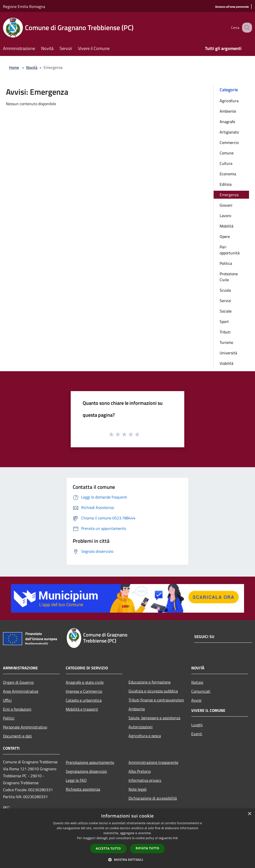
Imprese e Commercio (84, 691)
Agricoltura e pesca (145, 736)
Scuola (225, 290)
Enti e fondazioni (17, 709)
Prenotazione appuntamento (90, 762)
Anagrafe (227, 122)
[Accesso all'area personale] (232, 7)
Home (14, 67)
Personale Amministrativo (25, 727)
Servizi (225, 301)
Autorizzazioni (141, 727)
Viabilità (226, 363)
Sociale (226, 311)
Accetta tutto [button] (108, 848)
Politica (226, 263)
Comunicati (201, 691)
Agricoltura (229, 101)
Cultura (226, 163)
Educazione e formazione (150, 682)
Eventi (197, 734)
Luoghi (197, 725)
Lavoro (225, 216)
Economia (228, 174)
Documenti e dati (17, 736)
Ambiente (228, 111)
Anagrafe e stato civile (85, 682)
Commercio (229, 142)
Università (228, 353)
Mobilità (226, 226)
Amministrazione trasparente (153, 762)
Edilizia (226, 184)
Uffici (7, 700)
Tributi (225, 332)
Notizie (197, 682)
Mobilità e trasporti (82, 709)
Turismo (226, 342)
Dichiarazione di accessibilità (153, 798)
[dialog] (127, 838)
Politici (9, 718)
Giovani (226, 205)
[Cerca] (246, 28)
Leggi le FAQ (76, 780)
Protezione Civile (229, 277)
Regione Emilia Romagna (24, 6)
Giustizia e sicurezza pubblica (153, 691)
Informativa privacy (145, 780)
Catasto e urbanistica (84, 700)
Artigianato (229, 132)
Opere (225, 236)
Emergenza (229, 195)
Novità (32, 67)
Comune (227, 153)
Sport (224, 321)
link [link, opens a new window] (175, 838)
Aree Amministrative (21, 691)
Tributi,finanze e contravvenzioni (156, 700)
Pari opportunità (230, 250)
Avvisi (196, 700)
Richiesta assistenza (83, 789)
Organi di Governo (18, 682)
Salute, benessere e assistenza (154, 718)
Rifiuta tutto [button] (148, 848)
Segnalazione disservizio (86, 771)
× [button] (249, 814)
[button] (127, 860)
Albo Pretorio (140, 771)
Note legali (138, 789)
